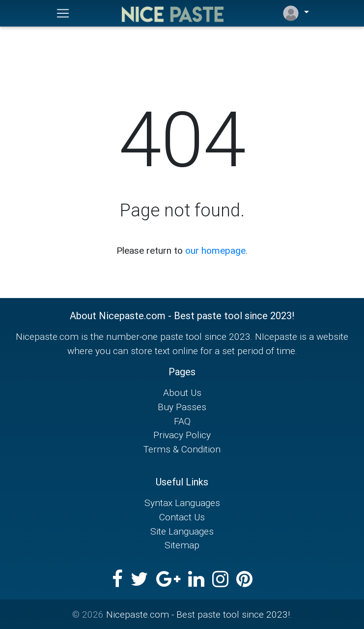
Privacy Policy (182, 435)
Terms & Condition (182, 449)
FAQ (182, 421)
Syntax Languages (182, 503)
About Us (182, 392)
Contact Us (182, 517)
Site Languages (182, 531)
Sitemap (182, 545)
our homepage (215, 250)
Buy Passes (182, 407)
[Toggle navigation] (63, 13)
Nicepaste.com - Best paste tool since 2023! (198, 614)
